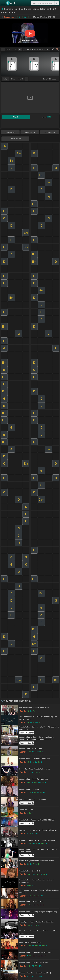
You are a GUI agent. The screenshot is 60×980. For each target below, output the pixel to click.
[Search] (56, 3)
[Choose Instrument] (26, 79)
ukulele (21, 79)
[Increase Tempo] (20, 49)
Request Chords (27, 733)
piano (13, 79)
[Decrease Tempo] (3, 49)
